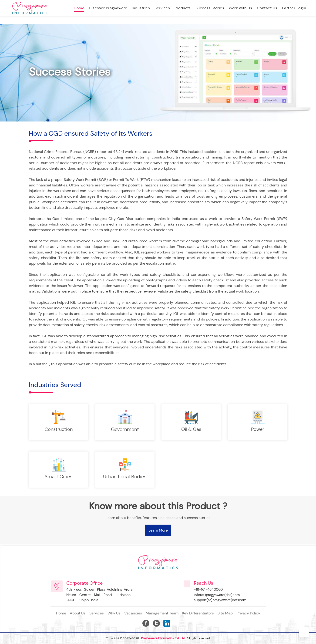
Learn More (158, 530)
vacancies (133, 613)
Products (183, 8)
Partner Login (294, 8)
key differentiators (198, 613)
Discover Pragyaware (108, 8)
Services (162, 8)
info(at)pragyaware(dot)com (217, 595)
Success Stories (210, 8)
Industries (141, 8)
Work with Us (240, 8)
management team (162, 613)
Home (79, 8)
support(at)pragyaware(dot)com (220, 600)
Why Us (114, 613)
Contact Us (267, 8)
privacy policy (248, 613)
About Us (78, 613)
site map (225, 613)
